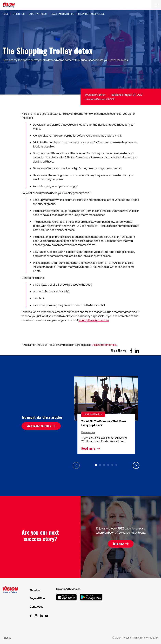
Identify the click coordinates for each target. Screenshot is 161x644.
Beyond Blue (37, 598)
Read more (88, 448)
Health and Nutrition (93, 414)
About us (35, 590)
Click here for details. (104, 345)
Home (5, 14)
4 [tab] (108, 465)
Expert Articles (38, 14)
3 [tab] (104, 465)
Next (136, 465)
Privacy (7, 638)
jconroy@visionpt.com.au (94, 320)
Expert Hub (19, 14)
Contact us (36, 607)
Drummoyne (88, 432)
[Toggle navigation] (156, 5)
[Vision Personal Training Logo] (9, 5)
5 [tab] (112, 465)
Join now (118, 544)
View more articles (39, 426)
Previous (76, 465)
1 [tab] (96, 465)
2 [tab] (100, 465)
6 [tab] (116, 465)
